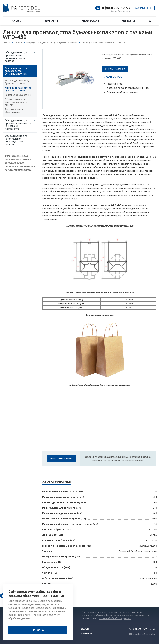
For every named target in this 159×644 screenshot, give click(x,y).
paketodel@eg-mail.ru (144, 634)
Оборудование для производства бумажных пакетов (16, 71)
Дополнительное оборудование (14, 111)
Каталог (18, 21)
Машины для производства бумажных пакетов (19, 82)
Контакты (128, 21)
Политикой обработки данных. (115, 618)
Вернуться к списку (14, 596)
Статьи (85, 629)
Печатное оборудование (18, 95)
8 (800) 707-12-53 (116, 8)
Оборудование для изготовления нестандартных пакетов (16, 140)
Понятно (38, 630)
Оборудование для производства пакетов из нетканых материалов (18, 125)
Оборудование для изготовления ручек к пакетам (16, 102)
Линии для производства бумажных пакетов (18, 89)
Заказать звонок (144, 8)
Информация (91, 21)
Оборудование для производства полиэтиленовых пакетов (16, 57)
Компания (52, 21)
